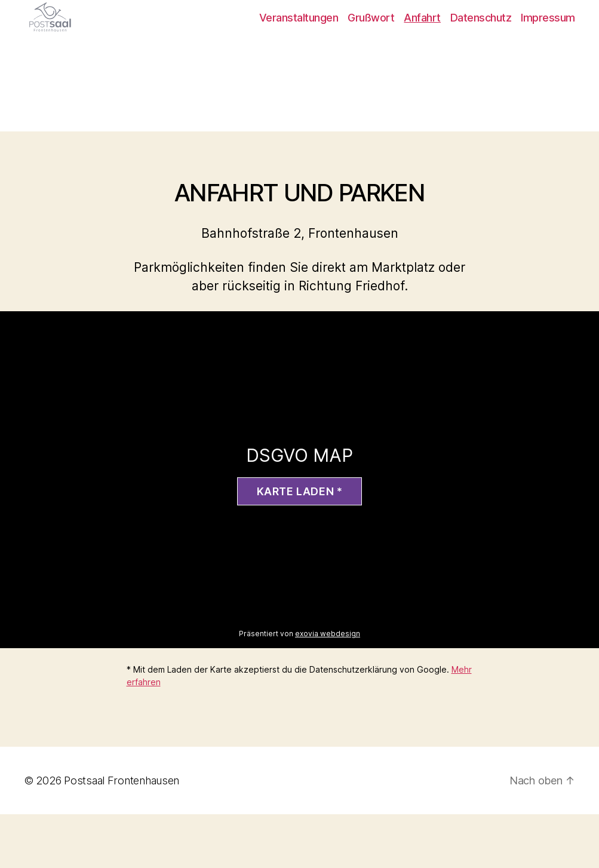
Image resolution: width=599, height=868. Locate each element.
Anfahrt (422, 45)
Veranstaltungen (299, 45)
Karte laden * (300, 545)
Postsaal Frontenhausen (122, 834)
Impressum (548, 45)
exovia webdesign (328, 687)
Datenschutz (481, 45)
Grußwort (371, 45)
